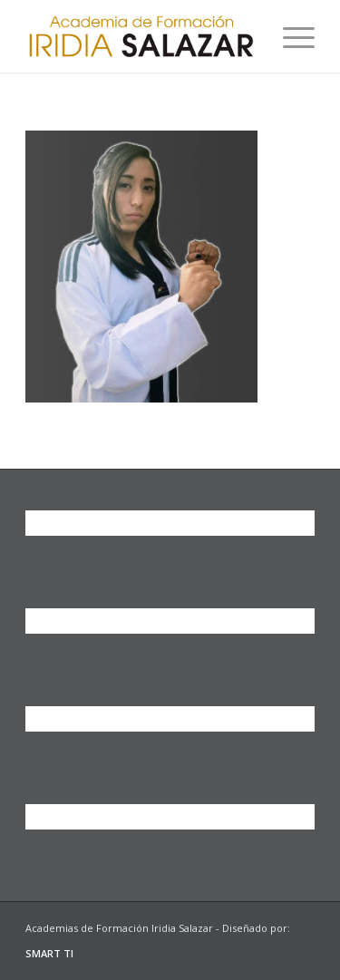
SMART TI (49, 953)
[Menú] (290, 36)
